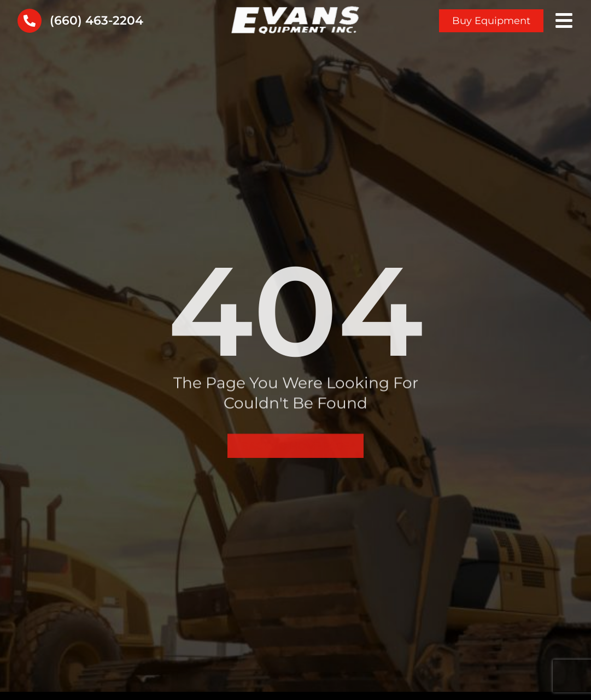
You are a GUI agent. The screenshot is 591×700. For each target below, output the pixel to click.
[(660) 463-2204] (30, 21)
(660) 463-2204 (96, 20)
